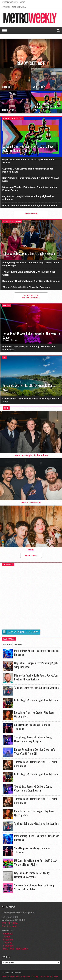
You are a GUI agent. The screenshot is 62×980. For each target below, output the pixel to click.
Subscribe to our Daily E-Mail (14, 7)
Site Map (35, 977)
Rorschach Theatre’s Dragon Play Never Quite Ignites (31, 281)
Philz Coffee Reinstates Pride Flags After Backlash (30, 205)
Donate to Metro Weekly (11, 977)
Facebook (8, 934)
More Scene (31, 555)
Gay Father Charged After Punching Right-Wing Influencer (28, 198)
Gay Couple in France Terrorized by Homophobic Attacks (29, 161)
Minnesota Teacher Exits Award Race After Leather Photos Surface (30, 189)
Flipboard (8, 940)
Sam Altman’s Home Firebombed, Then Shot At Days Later (31, 179)
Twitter (7, 937)
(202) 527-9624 (10, 923)
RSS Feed (54, 977)
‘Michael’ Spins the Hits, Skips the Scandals (26, 287)
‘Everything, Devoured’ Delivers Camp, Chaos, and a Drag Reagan (31, 264)
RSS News (9, 949)
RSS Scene (22, 949)
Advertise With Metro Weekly (13, 2)
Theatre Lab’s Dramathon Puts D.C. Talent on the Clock (29, 273)
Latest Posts (18, 645)
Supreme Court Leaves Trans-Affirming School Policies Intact (28, 170)
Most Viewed (7, 645)
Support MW (44, 977)
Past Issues (26, 977)
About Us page (9, 926)
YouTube (8, 943)
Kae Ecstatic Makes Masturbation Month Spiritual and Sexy (31, 400)
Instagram (8, 946)
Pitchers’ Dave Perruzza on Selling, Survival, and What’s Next (29, 348)
